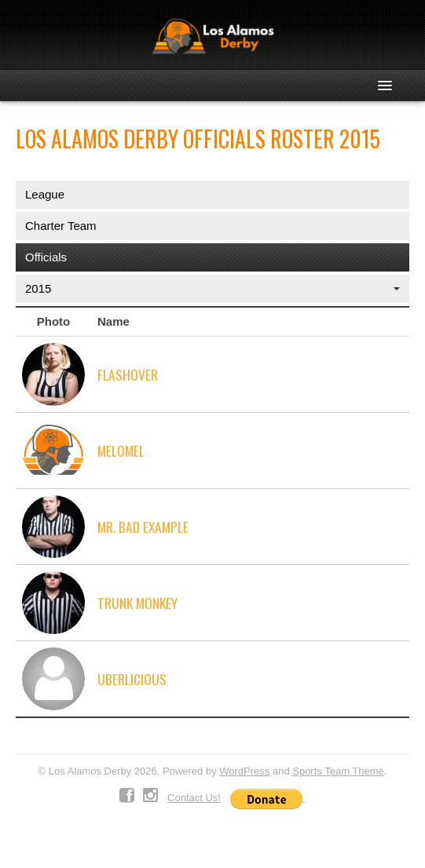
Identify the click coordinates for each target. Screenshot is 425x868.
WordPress (244, 771)
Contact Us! (194, 798)
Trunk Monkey (137, 603)
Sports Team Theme (338, 771)
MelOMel (121, 450)
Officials (46, 257)
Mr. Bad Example (143, 527)
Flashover (128, 374)
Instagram (150, 796)
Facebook (127, 796)
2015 (212, 288)
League (45, 194)
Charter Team (61, 226)
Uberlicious (132, 679)
